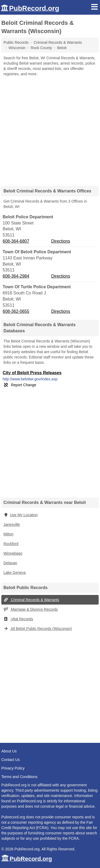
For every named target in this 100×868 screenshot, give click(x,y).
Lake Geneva (15, 573)
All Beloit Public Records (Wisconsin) (38, 629)
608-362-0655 (16, 311)
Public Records (16, 42)
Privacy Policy (13, 768)
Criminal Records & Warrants (31, 600)
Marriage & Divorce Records (31, 609)
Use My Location (21, 515)
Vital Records (18, 619)
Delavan (10, 563)
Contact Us (11, 760)
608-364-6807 (16, 241)
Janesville (12, 524)
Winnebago (13, 553)
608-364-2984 (16, 276)
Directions (61, 241)
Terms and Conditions (19, 777)
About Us (9, 751)
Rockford (11, 544)
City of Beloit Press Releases (32, 373)
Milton (8, 534)
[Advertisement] (50, 129)
